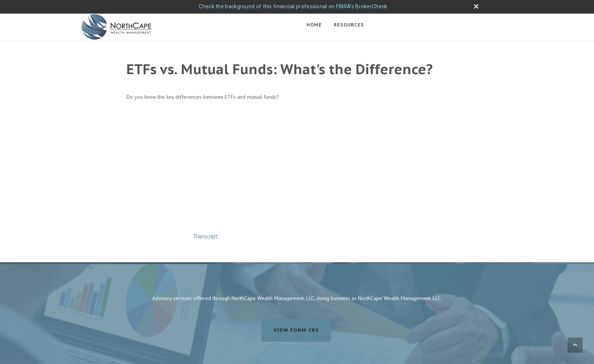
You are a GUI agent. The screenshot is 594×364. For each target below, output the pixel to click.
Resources (349, 25)
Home (314, 25)
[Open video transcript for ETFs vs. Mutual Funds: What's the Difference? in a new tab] (205, 236)
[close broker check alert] (476, 6)
